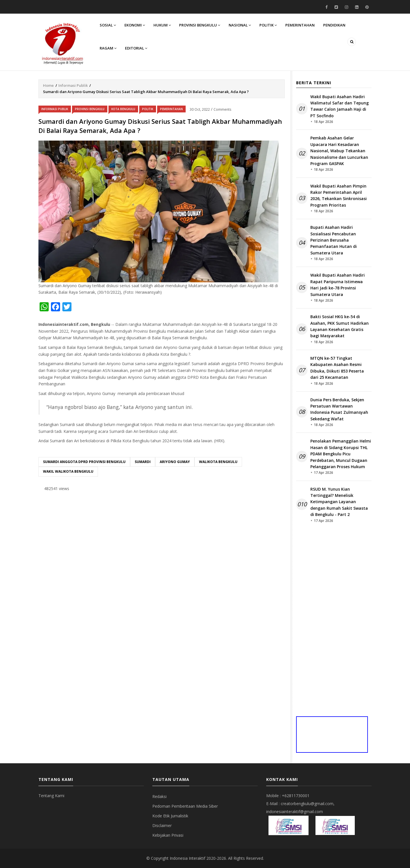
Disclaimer (162, 825)
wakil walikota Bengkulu (68, 471)
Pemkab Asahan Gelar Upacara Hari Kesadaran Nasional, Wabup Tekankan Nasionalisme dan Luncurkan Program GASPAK (339, 151)
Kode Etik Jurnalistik (170, 816)
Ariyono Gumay (175, 462)
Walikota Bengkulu (218, 462)
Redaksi (159, 796)
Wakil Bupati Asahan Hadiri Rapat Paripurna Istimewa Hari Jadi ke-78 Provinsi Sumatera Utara (338, 285)
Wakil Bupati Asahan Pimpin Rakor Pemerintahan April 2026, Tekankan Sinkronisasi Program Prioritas (339, 196)
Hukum (162, 25)
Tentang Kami (51, 796)
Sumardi (143, 462)
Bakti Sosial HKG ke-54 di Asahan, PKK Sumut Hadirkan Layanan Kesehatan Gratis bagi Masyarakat (340, 326)
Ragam (108, 48)
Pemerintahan (300, 25)
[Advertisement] (162, 540)
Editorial (136, 48)
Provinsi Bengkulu (200, 25)
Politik (268, 25)
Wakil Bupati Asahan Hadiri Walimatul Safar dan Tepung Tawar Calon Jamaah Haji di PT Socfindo (340, 106)
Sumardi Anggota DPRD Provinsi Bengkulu (84, 462)
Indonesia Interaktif (187, 858)
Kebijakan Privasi (168, 835)
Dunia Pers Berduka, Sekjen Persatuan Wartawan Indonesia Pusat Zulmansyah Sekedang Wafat (339, 409)
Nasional (240, 25)
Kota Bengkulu (123, 109)
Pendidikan (335, 25)
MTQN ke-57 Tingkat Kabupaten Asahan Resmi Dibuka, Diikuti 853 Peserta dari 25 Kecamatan (337, 368)
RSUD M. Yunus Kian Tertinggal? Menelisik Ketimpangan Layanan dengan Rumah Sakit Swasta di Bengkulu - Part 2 (339, 502)
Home (48, 85)
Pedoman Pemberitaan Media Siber (185, 806)
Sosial (108, 25)
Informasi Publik (73, 85)
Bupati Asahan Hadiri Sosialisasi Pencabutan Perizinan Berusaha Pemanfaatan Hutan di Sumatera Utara (334, 240)
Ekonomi (135, 25)
